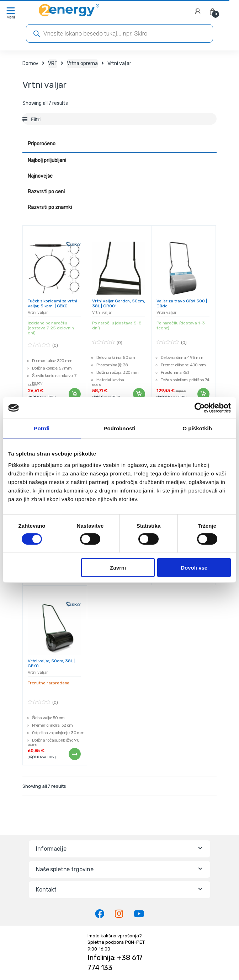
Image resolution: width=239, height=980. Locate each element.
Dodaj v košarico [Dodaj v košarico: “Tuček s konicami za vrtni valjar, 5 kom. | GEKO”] (74, 394)
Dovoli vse (194, 568)
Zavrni (118, 568)
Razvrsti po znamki (50, 207)
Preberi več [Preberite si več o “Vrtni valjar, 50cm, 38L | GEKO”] (74, 754)
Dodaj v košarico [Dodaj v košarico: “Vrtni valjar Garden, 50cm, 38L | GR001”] (139, 394)
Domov (30, 63)
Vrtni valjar (38, 313)
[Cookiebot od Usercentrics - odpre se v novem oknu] (200, 408)
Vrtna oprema (82, 63)
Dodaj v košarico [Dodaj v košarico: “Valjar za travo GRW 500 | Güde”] (203, 394)
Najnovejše (40, 176)
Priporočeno (42, 144)
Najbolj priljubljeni (47, 160)
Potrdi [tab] (42, 428)
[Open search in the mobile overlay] (119, 33)
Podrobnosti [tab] (119, 428)
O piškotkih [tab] (197, 428)
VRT (53, 63)
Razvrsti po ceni (46, 192)
